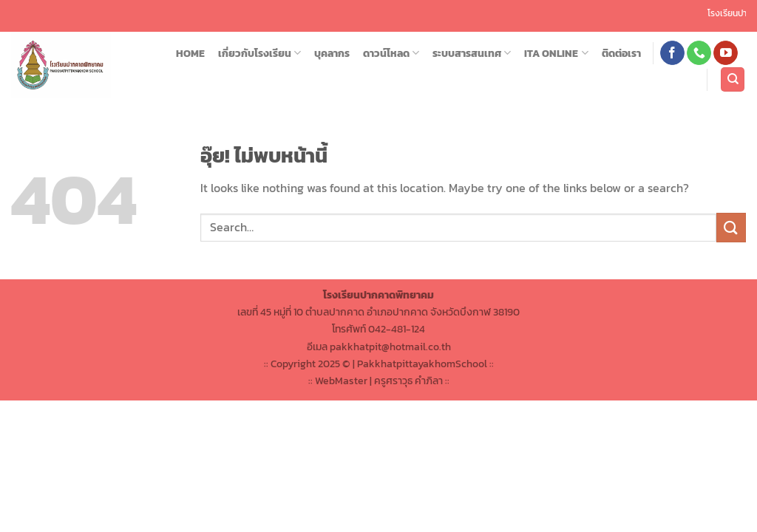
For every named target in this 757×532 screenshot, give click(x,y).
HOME (190, 53)
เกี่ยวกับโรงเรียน (259, 53)
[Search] (733, 79)
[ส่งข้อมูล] (731, 227)
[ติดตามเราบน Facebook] (672, 53)
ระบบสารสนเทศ (472, 53)
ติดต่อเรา (621, 53)
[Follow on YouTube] (726, 53)
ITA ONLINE (556, 53)
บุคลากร (332, 53)
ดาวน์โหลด (391, 53)
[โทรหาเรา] (699, 53)
